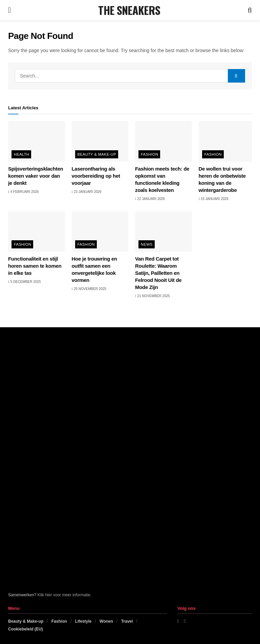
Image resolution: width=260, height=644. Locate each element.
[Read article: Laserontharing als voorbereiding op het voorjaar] (100, 141)
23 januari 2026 (87, 192)
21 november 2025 (153, 296)
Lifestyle (83, 621)
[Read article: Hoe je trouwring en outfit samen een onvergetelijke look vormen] (100, 232)
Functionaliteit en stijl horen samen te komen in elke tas (35, 266)
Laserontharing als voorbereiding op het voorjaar (96, 176)
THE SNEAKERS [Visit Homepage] (129, 10)
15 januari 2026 (214, 199)
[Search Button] (250, 10)
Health (21, 154)
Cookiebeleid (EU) (26, 629)
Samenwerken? (22, 595)
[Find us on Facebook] (178, 621)
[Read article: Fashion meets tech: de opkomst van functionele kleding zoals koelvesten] (164, 141)
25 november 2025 (89, 289)
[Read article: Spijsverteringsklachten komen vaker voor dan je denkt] (37, 141)
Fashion (149, 154)
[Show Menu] (9, 10)
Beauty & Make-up (97, 154)
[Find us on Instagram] (185, 621)
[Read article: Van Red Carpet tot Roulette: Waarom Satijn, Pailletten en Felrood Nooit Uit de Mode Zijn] (164, 232)
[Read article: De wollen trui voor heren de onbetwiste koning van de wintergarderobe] (227, 141)
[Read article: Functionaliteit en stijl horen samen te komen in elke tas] (37, 232)
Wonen (106, 621)
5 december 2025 (24, 282)
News (147, 244)
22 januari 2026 (150, 199)
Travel (127, 621)
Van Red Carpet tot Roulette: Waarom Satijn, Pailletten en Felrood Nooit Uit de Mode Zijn (158, 273)
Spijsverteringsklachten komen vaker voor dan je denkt (36, 176)
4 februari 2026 (23, 192)
